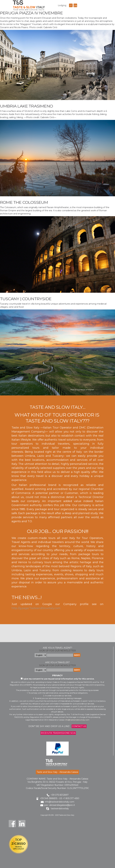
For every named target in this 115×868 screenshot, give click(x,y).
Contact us (79, 726)
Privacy (57, 675)
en (75, 6)
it (71, 6)
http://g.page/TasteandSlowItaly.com (36, 608)
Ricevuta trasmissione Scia (58, 733)
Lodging (62, 5)
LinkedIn (22, 824)
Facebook (12, 824)
